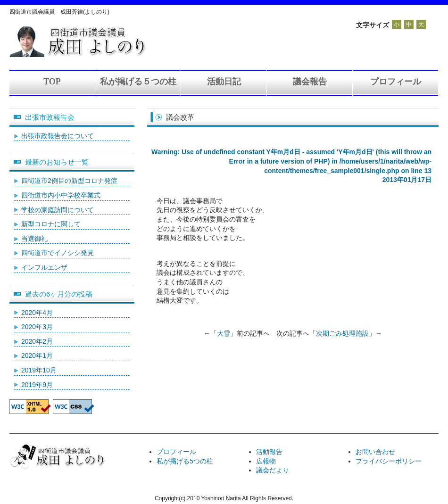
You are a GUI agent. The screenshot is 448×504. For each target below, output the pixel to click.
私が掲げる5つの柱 (185, 461)
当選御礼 (34, 239)
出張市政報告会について (58, 136)
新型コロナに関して (51, 224)
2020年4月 (37, 313)
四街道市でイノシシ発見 (58, 253)
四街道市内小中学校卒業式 (61, 195)
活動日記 (224, 82)
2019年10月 (39, 370)
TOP (52, 82)
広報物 (266, 461)
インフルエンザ (44, 267)
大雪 (224, 333)
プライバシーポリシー (389, 461)
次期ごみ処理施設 (342, 333)
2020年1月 (37, 355)
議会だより (273, 470)
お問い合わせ (375, 452)
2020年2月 (37, 341)
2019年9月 (37, 385)
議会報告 (310, 82)
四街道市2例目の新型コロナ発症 (69, 181)
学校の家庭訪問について (58, 210)
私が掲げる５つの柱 (138, 82)
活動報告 (269, 452)
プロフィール (396, 82)
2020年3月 (37, 327)
